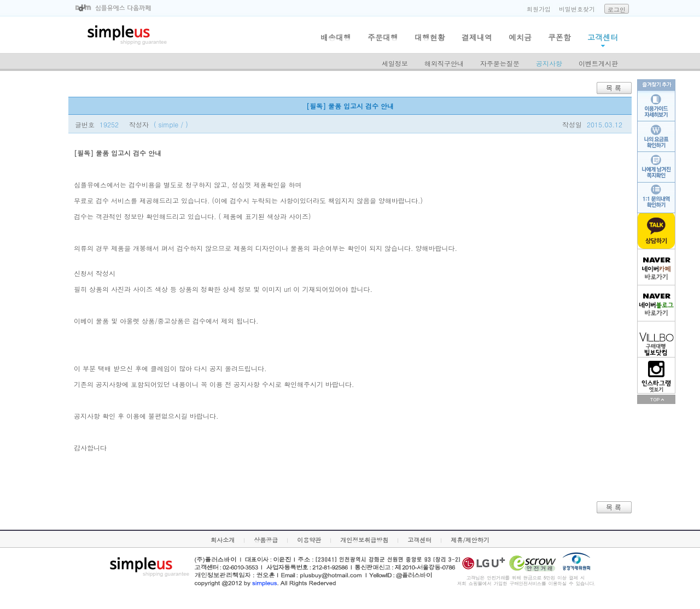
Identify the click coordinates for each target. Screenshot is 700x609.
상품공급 (266, 540)
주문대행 (383, 37)
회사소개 (223, 540)
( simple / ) (171, 124)
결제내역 (477, 37)
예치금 (520, 37)
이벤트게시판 (598, 63)
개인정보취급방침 (364, 540)
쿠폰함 (559, 37)
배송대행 (336, 37)
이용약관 (309, 540)
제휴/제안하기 (470, 540)
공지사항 (549, 63)
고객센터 (603, 37)
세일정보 (395, 63)
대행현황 (430, 37)
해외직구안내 (444, 63)
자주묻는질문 (500, 63)
